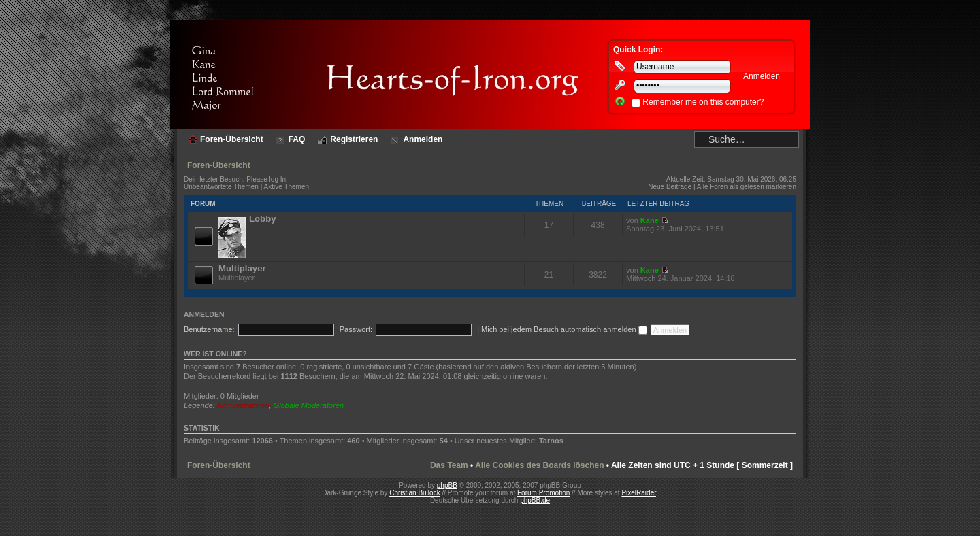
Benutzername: (209, 329)
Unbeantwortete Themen (221, 187)
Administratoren (243, 405)
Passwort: (356, 329)
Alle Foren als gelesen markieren (747, 187)
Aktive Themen (287, 187)
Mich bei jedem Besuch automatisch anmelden (564, 329)
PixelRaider (639, 493)
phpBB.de (535, 500)
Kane (650, 220)
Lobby (263, 219)
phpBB (447, 485)
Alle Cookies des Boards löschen (539, 465)
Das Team (449, 465)
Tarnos (551, 441)
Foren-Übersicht (219, 165)
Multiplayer (242, 268)
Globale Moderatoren (309, 405)
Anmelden (204, 314)
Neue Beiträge (670, 187)
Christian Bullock (414, 493)
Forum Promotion (543, 493)
